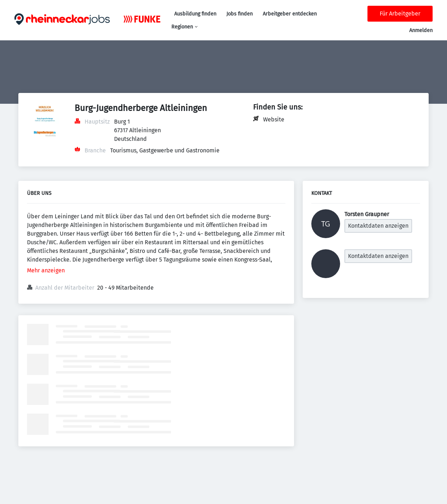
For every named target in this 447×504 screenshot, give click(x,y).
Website (274, 119)
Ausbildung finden (195, 14)
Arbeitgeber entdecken (290, 14)
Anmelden (421, 30)
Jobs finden (240, 14)
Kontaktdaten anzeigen (378, 226)
